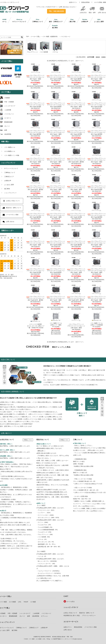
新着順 (103, 57)
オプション (45, 616)
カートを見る (71, 602)
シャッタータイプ (25, 613)
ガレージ (22, 616)
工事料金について (38, 21)
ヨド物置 (33, 602)
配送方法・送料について (87, 613)
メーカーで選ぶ (36, 37)
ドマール (55, 52)
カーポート (3, 616)
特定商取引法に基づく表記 (72, 615)
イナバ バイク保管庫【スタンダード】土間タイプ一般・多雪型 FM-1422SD (35, 326)
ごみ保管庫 (36, 613)
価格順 (98, 57)
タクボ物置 (12, 602)
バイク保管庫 (44, 52)
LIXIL (20, 602)
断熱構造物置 (13, 616)
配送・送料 (92, 12)
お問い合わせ (102, 12)
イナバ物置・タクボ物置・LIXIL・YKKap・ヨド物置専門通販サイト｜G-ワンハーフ (50, 639)
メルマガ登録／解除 (100, 2)
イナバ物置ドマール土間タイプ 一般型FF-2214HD (56, 325)
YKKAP (26, 602)
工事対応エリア (34, 628)
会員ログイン (73, 2)
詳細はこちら (28, 440)
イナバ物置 (3, 602)
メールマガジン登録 (90, 627)
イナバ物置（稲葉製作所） (50, 37)
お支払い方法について (70, 613)
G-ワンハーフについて (19, 21)
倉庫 (29, 616)
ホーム (4, 21)
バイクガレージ (66, 37)
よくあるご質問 (99, 21)
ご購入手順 (72, 21)
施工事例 (55, 27)
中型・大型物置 (12, 613)
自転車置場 (36, 616)
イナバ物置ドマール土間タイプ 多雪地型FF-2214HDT (97, 325)
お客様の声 (85, 21)
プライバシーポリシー (89, 615)
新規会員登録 (85, 2)
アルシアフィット (32, 52)
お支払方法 (83, 12)
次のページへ (80, 61)
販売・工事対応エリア (56, 21)
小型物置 (3, 613)
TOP (27, 37)
